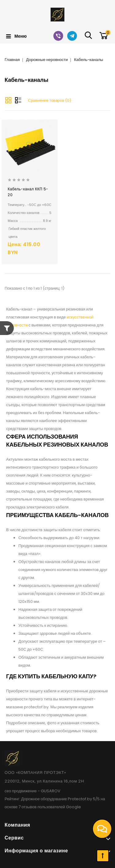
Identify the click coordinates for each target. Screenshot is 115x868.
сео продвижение (21, 791)
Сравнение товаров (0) (50, 100)
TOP (103, 856)
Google (73, 807)
